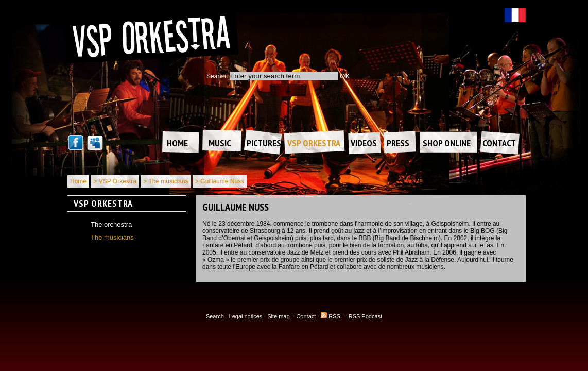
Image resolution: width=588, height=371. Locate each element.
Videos (364, 143)
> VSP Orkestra (115, 181)
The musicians (112, 237)
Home (177, 143)
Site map (279, 316)
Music (220, 143)
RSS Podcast (365, 316)
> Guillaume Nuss (220, 181)
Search (215, 316)
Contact (499, 143)
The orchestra (111, 224)
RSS (331, 316)
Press (398, 143)
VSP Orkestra (314, 143)
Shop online (447, 143)
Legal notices (246, 316)
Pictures (264, 143)
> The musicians (166, 181)
